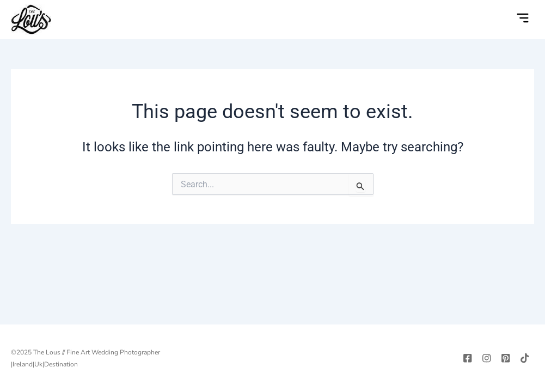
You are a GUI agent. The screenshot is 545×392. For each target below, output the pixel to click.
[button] (523, 19)
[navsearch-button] (500, 20)
